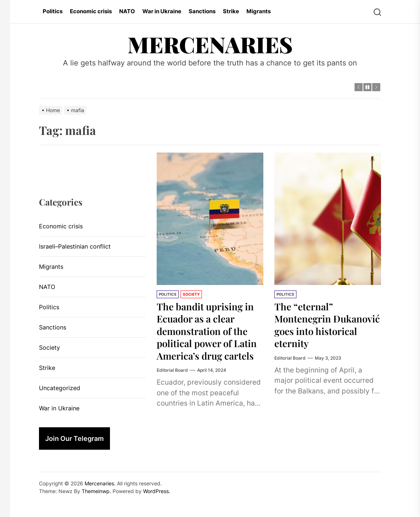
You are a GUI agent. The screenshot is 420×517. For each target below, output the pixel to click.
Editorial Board (172, 383)
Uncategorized (60, 388)
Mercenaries (210, 44)
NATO (127, 11)
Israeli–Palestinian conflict (75, 246)
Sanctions (202, 11)
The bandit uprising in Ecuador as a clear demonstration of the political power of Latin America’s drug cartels (210, 337)
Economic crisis (91, 11)
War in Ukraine (162, 11)
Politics (53, 11)
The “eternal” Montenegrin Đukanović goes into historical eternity (323, 325)
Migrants (259, 11)
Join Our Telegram (74, 438)
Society (191, 294)
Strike (231, 11)
